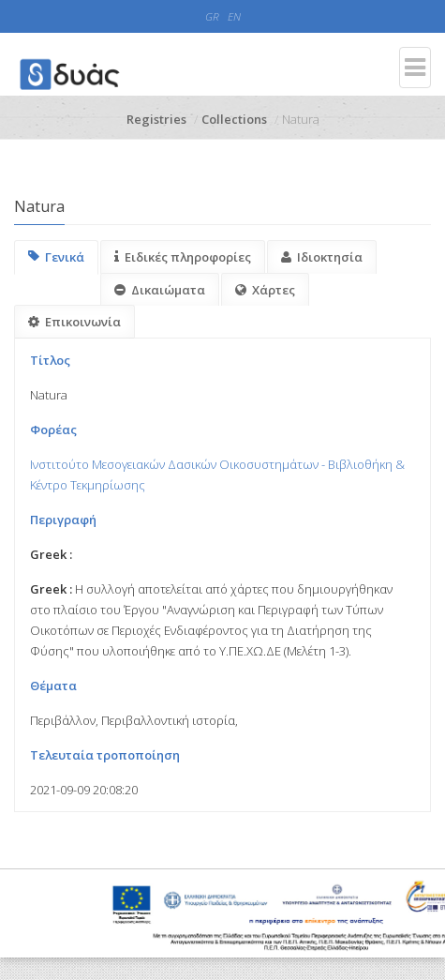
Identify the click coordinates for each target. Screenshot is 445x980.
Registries (156, 119)
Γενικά (56, 257)
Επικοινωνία (74, 322)
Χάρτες (265, 290)
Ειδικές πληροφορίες (183, 257)
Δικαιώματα (160, 290)
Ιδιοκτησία (322, 257)
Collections (234, 119)
